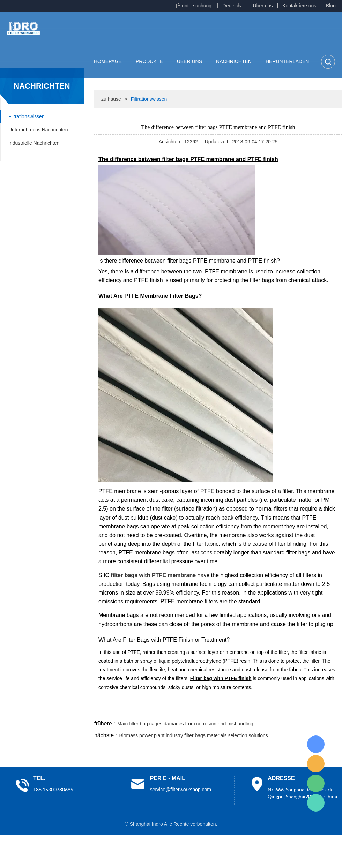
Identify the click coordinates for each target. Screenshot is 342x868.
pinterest (292, 710)
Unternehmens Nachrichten (38, 130)
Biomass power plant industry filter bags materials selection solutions (193, 735)
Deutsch (232, 6)
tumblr (311, 710)
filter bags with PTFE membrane (154, 575)
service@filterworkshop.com (181, 790)
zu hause (111, 99)
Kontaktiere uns (299, 6)
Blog (331, 6)
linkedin (330, 710)
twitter (254, 710)
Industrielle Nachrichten (34, 143)
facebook (217, 710)
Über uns (263, 6)
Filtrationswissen (26, 116)
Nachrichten (234, 61)
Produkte (149, 61)
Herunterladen (287, 61)
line (236, 710)
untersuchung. (197, 6)
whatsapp (273, 710)
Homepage (108, 61)
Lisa (316, 744)
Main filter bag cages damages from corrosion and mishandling (185, 724)
